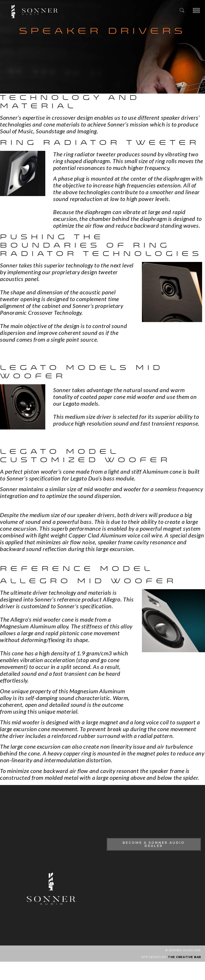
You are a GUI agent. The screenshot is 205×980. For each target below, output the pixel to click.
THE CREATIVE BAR (184, 957)
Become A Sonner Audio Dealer (154, 844)
